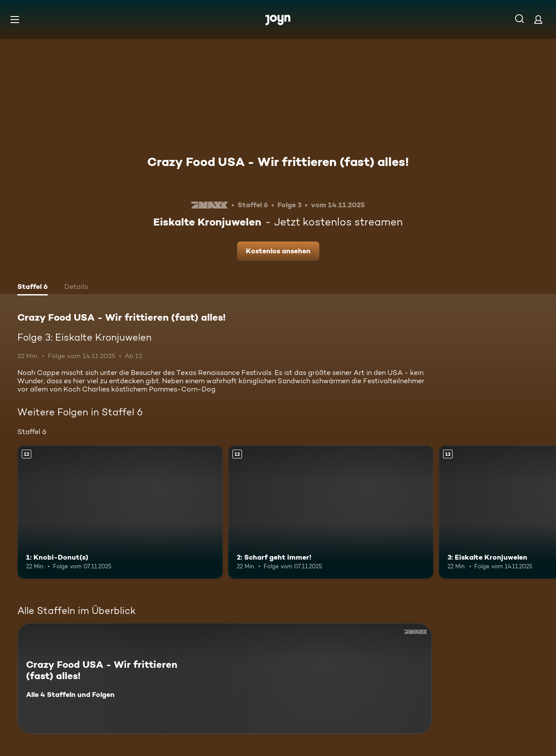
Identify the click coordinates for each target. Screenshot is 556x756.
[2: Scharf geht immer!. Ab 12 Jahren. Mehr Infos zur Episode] (331, 512)
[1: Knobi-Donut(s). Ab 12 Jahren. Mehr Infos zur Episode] (120, 512)
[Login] (538, 19)
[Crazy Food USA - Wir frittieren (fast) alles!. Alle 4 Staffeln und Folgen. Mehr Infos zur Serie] (225, 678)
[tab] (33, 288)
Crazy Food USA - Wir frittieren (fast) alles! (278, 162)
